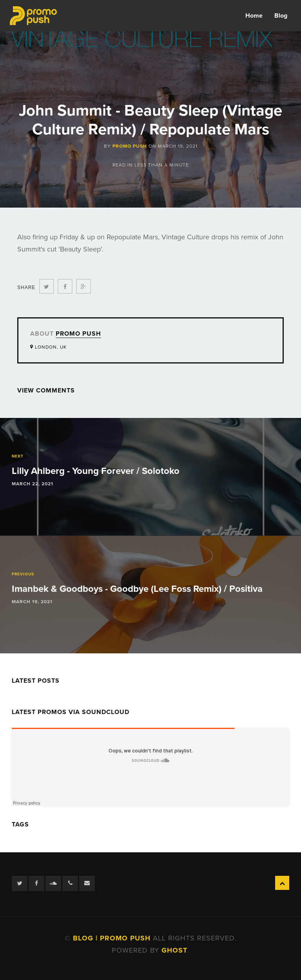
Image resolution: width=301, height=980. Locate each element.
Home (254, 16)
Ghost (174, 950)
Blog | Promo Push (113, 938)
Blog (281, 16)
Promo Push (130, 146)
